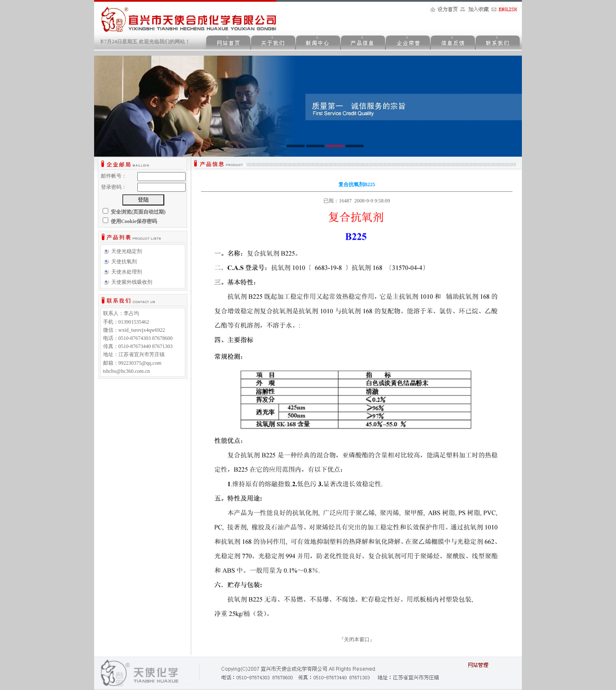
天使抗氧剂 (124, 262)
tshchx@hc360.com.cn (127, 371)
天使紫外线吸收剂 (132, 282)
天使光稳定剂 (127, 251)
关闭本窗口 (357, 639)
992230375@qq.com (140, 363)
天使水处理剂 (127, 272)
